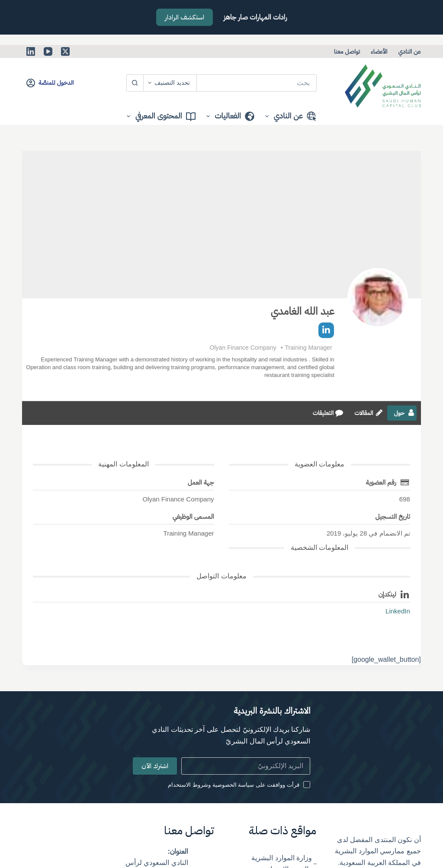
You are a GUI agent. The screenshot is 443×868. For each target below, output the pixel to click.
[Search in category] (170, 83)
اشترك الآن (155, 766)
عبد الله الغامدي (302, 311)
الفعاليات (229, 116)
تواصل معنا (347, 51)
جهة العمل (201, 482)
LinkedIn (398, 611)
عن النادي (409, 51)
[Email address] (246, 766)
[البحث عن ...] (257, 83)
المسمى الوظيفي (193, 516)
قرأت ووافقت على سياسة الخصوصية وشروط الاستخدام (234, 785)
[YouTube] (48, 51)
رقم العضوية (381, 482)
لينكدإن (387, 594)
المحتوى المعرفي (159, 116)
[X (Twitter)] (65, 51)
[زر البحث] (135, 83)
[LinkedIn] (31, 51)
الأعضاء (379, 51)
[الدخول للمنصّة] (50, 83)
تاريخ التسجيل (392, 516)
